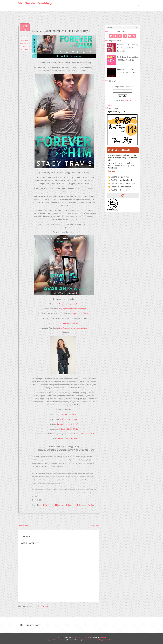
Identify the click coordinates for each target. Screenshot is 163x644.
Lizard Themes (60, 640)
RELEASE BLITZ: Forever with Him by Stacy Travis (61, 31)
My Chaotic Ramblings (36, 3)
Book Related (25, 40)
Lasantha (86, 640)
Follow (109, 105)
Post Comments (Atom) (38, 606)
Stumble (81, 505)
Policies (45, 14)
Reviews (33, 14)
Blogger (103, 637)
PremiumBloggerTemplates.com (104, 640)
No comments (25, 49)
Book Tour (23, 43)
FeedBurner (128, 100)
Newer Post (23, 526)
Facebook (48, 505)
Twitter (59, 505)
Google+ (70, 505)
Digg (91, 505)
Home (139, 5)
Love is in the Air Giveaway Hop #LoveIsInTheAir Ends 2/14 (128, 48)
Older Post (94, 526)
